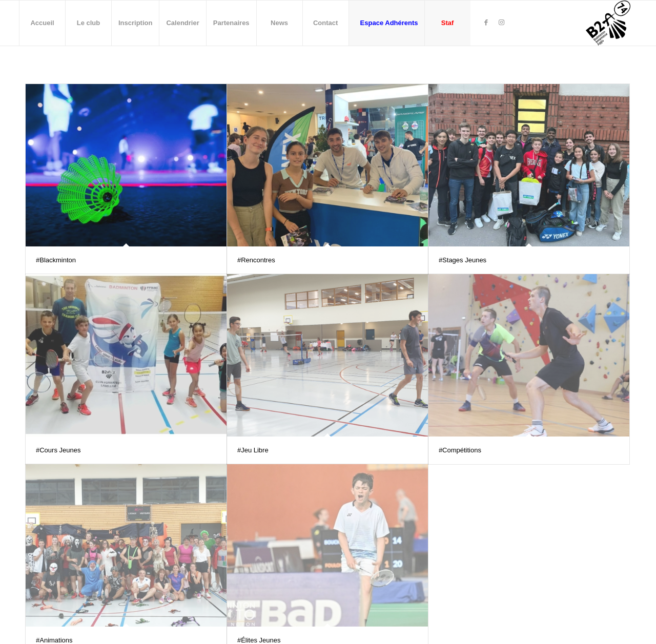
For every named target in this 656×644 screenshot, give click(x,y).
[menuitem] (42, 23)
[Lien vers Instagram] (502, 23)
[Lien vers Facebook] (486, 23)
